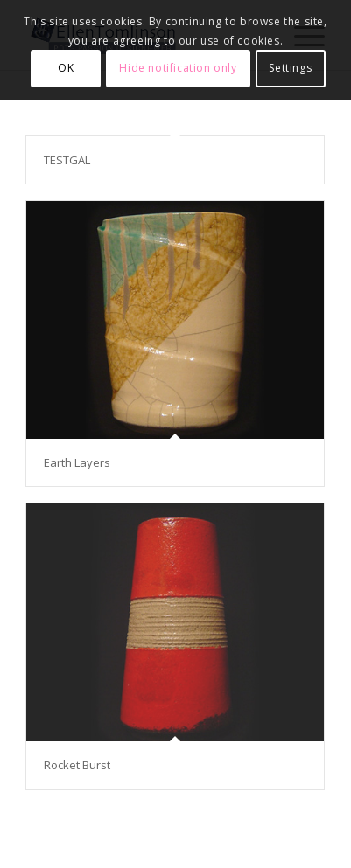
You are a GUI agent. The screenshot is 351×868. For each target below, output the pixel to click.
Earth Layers (77, 462)
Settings (290, 68)
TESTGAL (67, 160)
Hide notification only (178, 68)
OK (66, 68)
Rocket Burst (77, 765)
